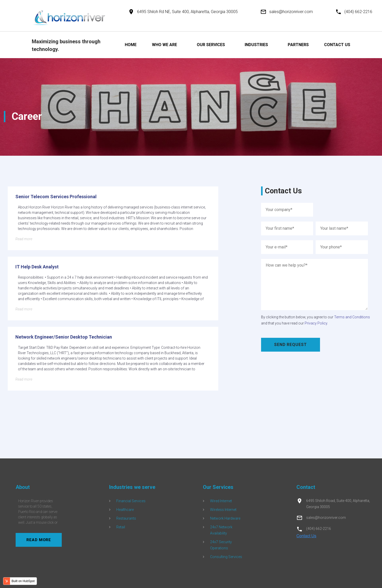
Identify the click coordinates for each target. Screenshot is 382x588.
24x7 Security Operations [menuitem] (221, 545)
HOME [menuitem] (131, 45)
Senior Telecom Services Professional (56, 197)
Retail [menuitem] (121, 527)
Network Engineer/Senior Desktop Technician (64, 337)
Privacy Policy (316, 323)
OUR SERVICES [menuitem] (211, 45)
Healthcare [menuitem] (125, 510)
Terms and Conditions (352, 317)
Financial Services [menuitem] (131, 501)
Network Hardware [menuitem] (225, 518)
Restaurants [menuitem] (126, 518)
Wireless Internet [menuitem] (223, 510)
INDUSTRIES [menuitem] (256, 45)
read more (41, 540)
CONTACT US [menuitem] (337, 45)
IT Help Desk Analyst (37, 267)
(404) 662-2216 (358, 12)
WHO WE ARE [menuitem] (164, 45)
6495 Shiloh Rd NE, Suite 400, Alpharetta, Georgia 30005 (187, 12)
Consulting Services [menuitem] (226, 557)
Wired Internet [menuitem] (221, 501)
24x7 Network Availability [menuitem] (221, 530)
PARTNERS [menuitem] (298, 45)
